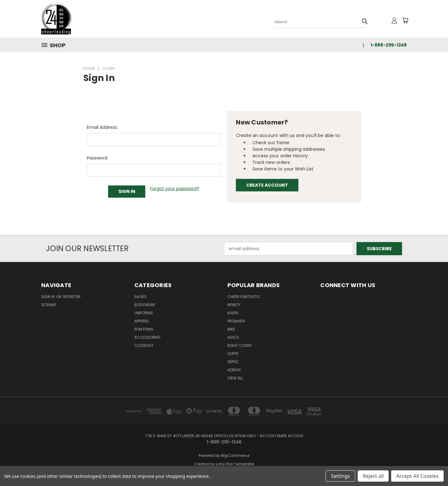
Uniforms (144, 313)
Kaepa (233, 313)
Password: (97, 158)
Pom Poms (144, 329)
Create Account (267, 185)
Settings (340, 476)
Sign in (48, 297)
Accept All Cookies (417, 476)
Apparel (142, 321)
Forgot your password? (175, 189)
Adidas (234, 370)
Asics (233, 337)
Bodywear (145, 305)
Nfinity (234, 305)
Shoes (140, 297)
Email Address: (102, 127)
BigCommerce (235, 456)
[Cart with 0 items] (405, 20)
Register (72, 297)
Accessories (147, 337)
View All (235, 378)
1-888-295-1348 (389, 45)
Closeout (144, 345)
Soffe (233, 354)
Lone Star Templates (235, 464)
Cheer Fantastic (244, 297)
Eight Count (240, 345)
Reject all (373, 476)
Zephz (233, 362)
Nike (231, 329)
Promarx (236, 321)
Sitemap (49, 305)
